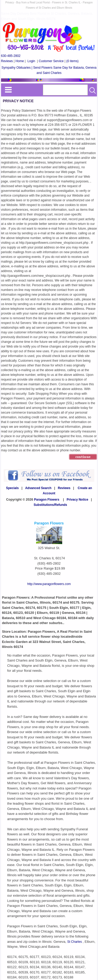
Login (31, 61)
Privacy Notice (77, 500)
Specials (12, 488)
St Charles (75, 942)
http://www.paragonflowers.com (49, 584)
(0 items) (73, 61)
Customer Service (51, 61)
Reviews (7, 61)
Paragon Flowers (47, 500)
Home (20, 61)
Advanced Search (38, 488)
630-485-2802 (11, 56)
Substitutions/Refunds (50, 505)
